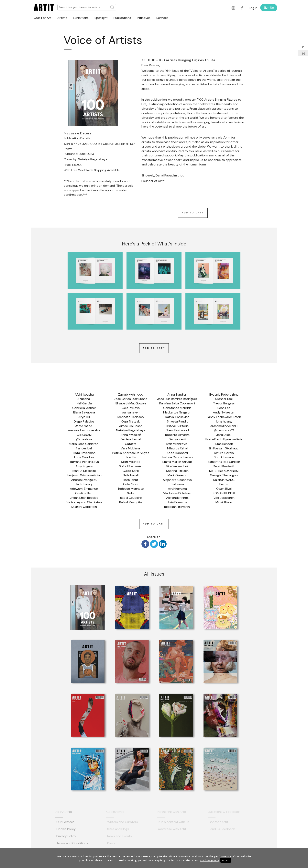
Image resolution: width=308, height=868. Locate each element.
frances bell (84, 448)
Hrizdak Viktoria (177, 426)
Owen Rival (224, 489)
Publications (122, 18)
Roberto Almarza (177, 435)
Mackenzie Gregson (177, 412)
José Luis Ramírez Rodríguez (177, 399)
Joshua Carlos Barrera (177, 457)
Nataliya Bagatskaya (93, 159)
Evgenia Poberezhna (224, 395)
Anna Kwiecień (131, 435)
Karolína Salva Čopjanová (177, 403)
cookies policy (210, 860)
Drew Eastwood (177, 430)
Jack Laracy (84, 484)
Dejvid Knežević (224, 466)
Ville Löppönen (224, 498)
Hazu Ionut (131, 480)
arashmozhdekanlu (224, 426)
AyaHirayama (177, 489)
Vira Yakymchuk (177, 466)
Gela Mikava (131, 408)
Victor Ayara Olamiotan (84, 502)
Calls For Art (43, 18)
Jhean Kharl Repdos (84, 498)
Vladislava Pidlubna (177, 493)
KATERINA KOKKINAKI (224, 471)
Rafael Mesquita (131, 502)
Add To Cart (193, 213)
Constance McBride (177, 408)
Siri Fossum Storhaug (224, 448)
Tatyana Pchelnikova (84, 462)
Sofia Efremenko (131, 466)
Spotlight (101, 18)
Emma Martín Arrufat (177, 462)
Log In (253, 8)
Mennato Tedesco (131, 417)
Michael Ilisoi (224, 399)
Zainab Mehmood (131, 395)
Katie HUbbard (177, 453)
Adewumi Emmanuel (84, 489)
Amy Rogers (84, 466)
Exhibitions (81, 18)
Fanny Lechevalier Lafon (224, 417)
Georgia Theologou (224, 475)
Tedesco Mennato (131, 489)
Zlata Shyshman (84, 453)
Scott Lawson (224, 457)
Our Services (65, 822)
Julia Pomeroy (177, 502)
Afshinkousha (84, 395)
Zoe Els (131, 457)
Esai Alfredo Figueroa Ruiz (224, 439)
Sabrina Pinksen (177, 471)
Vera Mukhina (131, 448)
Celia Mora (131, 484)
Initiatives (144, 18)
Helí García (84, 403)
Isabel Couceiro (131, 498)
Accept (226, 860)
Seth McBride (131, 462)
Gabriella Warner (84, 408)
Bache (224, 484)
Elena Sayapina (84, 412)
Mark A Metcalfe (84, 471)
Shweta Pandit (177, 421)
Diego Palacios (84, 421)
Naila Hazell (131, 475)
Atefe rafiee (84, 426)
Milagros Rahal (177, 448)
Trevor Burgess (224, 403)
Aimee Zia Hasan (131, 426)
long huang (224, 421)
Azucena (84, 399)
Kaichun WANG (224, 480)
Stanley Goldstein (84, 507)
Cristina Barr (84, 493)
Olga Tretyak (131, 421)
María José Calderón (84, 444)
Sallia (131, 493)
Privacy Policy (66, 836)
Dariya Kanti (177, 439)
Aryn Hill (84, 417)
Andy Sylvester (224, 412)
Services (162, 18)
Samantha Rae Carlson (224, 462)
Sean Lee (224, 408)
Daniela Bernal (131, 439)
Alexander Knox (177, 498)
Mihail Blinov (224, 502)
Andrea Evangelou (84, 480)
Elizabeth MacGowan (131, 403)
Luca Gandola (84, 457)
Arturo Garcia (224, 453)
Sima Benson (224, 444)
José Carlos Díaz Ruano (131, 399)
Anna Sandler (177, 395)
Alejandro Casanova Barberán (178, 482)
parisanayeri (131, 412)
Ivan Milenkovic (177, 444)
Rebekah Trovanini (177, 507)
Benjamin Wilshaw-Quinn (84, 475)
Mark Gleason (177, 475)
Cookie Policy (66, 829)
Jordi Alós (224, 435)
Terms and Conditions (72, 843)
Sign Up (269, 8)
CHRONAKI (84, 435)
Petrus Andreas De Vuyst (131, 453)
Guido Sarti (131, 471)
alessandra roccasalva (84, 430)
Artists (62, 18)
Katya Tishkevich (177, 417)
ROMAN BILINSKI (224, 493)
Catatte (131, 444)
